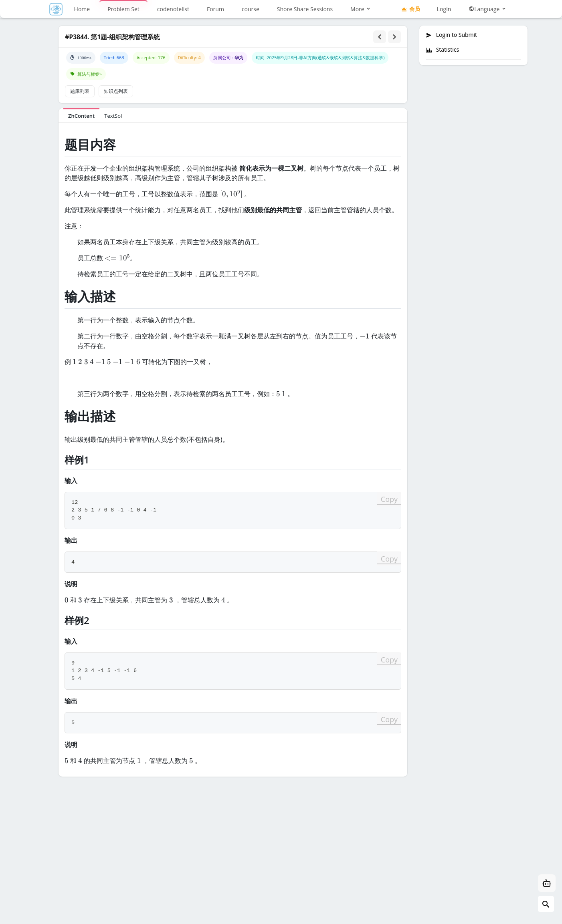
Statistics (442, 50)
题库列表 (80, 91)
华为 (239, 57)
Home (82, 9)
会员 (410, 9)
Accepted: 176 (151, 57)
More (361, 9)
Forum (215, 9)
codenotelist (173, 9)
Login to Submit (451, 35)
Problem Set (123, 9)
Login (444, 9)
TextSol (113, 116)
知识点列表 (116, 91)
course (251, 9)
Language (488, 9)
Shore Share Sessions (305, 9)
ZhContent (81, 116)
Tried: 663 (114, 57)
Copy (389, 499)
